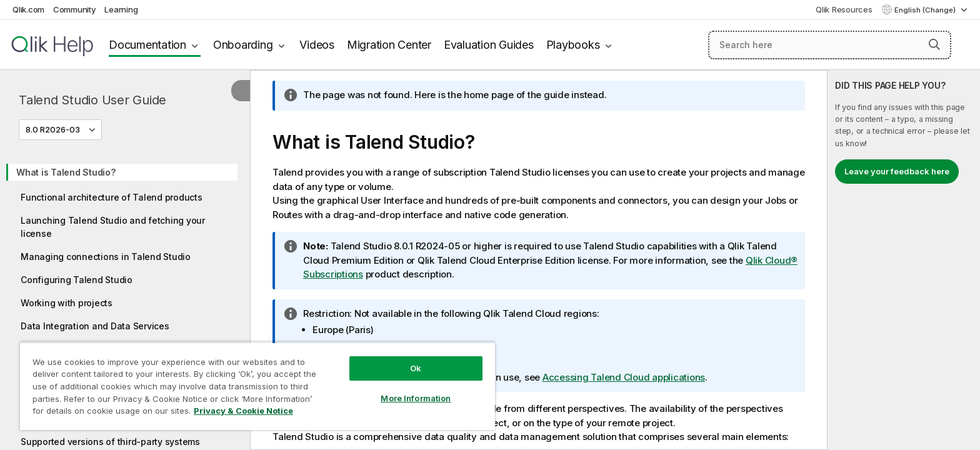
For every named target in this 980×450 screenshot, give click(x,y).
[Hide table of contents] (241, 91)
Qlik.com (28, 9)
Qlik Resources (844, 9)
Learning (121, 9)
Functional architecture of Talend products (112, 197)
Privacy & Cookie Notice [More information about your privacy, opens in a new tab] (243, 411)
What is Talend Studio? (66, 172)
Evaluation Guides (489, 45)
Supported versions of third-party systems (110, 442)
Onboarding (243, 45)
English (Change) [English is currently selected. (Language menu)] (926, 10)
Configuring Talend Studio (77, 280)
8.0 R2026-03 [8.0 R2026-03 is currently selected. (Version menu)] (54, 129)
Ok (416, 368)
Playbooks (573, 45)
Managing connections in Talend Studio (106, 257)
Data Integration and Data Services (95, 326)
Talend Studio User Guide (92, 100)
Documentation (147, 45)
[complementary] (904, 260)
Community (75, 9)
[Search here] (830, 45)
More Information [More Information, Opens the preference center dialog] (416, 398)
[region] (257, 386)
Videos (317, 45)
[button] (934, 44)
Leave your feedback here (897, 171)
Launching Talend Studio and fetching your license (113, 227)
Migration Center (389, 45)
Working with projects (67, 303)
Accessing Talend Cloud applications (624, 377)
